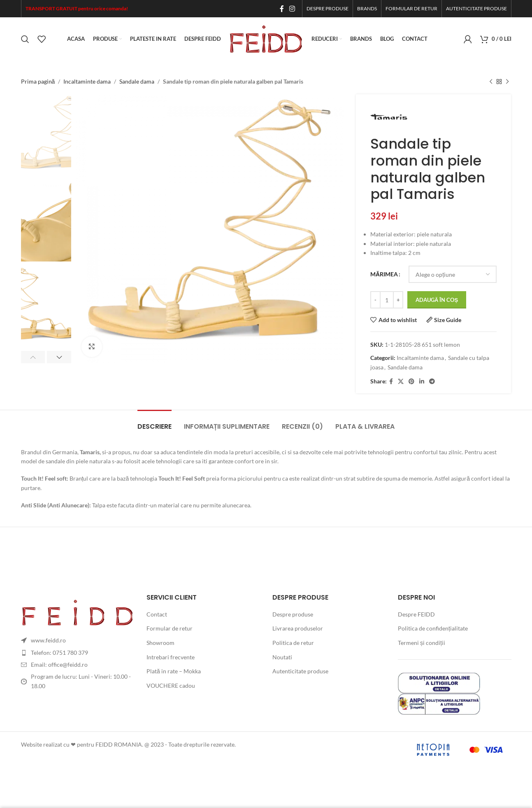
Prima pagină (38, 81)
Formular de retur (170, 628)
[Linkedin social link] (422, 382)
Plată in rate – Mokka (174, 671)
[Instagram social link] (292, 9)
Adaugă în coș (437, 300)
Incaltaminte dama (87, 81)
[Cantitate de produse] (387, 300)
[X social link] (401, 382)
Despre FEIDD (416, 614)
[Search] (25, 39)
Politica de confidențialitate (433, 628)
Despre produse (293, 614)
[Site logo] (266, 38)
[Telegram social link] (432, 382)
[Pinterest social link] (411, 382)
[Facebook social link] (282, 9)
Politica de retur (293, 643)
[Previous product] (491, 82)
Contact (157, 614)
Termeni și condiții (422, 643)
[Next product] (507, 82)
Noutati (282, 657)
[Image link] (78, 611)
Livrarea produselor (298, 628)
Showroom (160, 643)
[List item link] (78, 653)
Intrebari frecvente (171, 657)
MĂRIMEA (384, 274)
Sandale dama (137, 81)
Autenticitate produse (300, 671)
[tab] (154, 422)
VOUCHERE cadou (171, 685)
